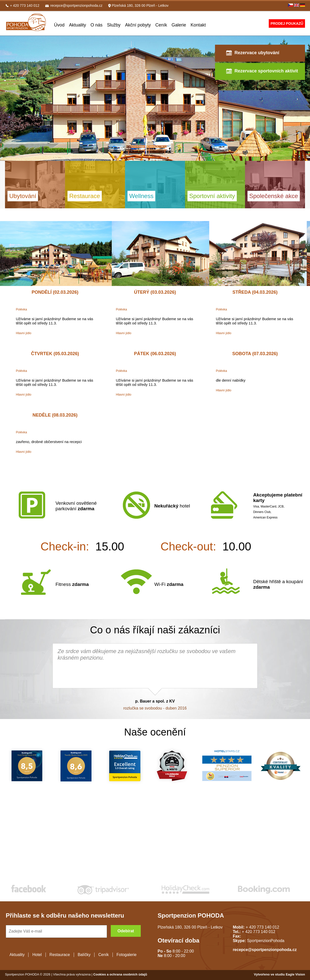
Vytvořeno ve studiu (270, 974)
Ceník (161, 25)
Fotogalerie (126, 955)
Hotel (37, 955)
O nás (96, 25)
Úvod (59, 25)
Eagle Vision (295, 974)
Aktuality (77, 25)
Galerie (179, 25)
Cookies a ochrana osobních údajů (120, 974)
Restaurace (60, 955)
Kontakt (198, 25)
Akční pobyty (138, 25)
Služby (114, 25)
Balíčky (84, 955)
